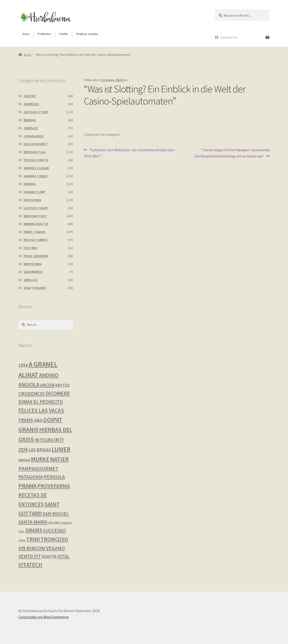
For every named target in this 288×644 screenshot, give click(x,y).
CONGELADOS (34, 136)
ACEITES (30, 96)
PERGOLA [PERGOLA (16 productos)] (54, 477)
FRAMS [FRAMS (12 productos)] (26, 420)
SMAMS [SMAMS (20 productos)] (34, 530)
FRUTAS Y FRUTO (36, 160)
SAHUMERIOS (33, 272)
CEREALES (31, 128)
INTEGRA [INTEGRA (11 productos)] (44, 440)
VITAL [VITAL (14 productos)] (64, 556)
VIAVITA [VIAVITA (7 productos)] (49, 556)
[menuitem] (26, 34)
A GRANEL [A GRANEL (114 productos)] (43, 364)
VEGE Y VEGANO (35, 288)
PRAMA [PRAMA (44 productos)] (28, 486)
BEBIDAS (30, 120)
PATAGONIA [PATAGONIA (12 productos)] (31, 477)
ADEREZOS (31, 104)
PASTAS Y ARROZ (36, 240)
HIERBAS (30, 184)
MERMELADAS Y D (36, 224)
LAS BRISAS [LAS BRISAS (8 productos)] (40, 450)
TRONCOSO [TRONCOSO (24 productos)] (54, 539)
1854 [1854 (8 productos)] (23, 365)
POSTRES (30, 248)
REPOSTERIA (33, 264)
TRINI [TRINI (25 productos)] (33, 539)
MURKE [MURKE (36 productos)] (40, 459)
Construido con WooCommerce (44, 617)
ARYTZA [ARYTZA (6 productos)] (62, 385)
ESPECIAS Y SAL (35, 152)
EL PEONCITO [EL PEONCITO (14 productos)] (48, 402)
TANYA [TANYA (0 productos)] (22, 540)
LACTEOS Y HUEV (36, 208)
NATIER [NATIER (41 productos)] (59, 459)
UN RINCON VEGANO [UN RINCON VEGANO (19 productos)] (42, 548)
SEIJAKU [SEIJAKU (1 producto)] (54, 523)
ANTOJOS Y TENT (36, 112)
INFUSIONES (32, 200)
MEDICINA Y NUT (35, 216)
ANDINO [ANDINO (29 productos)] (49, 375)
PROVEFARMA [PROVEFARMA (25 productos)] (54, 486)
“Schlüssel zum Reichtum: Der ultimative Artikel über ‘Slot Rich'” (129, 153)
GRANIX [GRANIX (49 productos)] (28, 430)
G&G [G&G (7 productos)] (38, 420)
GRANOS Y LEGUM (36, 168)
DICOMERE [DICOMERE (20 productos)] (58, 393)
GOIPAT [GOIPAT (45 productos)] (53, 420)
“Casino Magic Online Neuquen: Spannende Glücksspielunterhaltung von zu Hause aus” (232, 153)
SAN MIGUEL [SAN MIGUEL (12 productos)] (56, 514)
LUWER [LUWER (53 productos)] (61, 449)
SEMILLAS (31, 280)
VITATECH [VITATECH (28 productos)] (30, 565)
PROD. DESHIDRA (36, 256)
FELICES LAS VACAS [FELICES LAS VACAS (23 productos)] (41, 410)
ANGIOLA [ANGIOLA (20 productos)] (29, 385)
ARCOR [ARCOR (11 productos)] (47, 385)
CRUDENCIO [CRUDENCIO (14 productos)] (32, 394)
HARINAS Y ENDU (36, 176)
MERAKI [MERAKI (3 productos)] (24, 460)
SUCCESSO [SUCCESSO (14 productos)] (54, 530)
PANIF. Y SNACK (34, 232)
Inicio (28, 55)
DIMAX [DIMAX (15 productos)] (26, 402)
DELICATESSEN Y (35, 144)
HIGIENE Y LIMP (34, 192)
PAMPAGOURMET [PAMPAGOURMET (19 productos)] (38, 468)
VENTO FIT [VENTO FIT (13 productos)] (30, 556)
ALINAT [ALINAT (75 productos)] (28, 375)
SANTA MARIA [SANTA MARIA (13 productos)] (33, 522)
